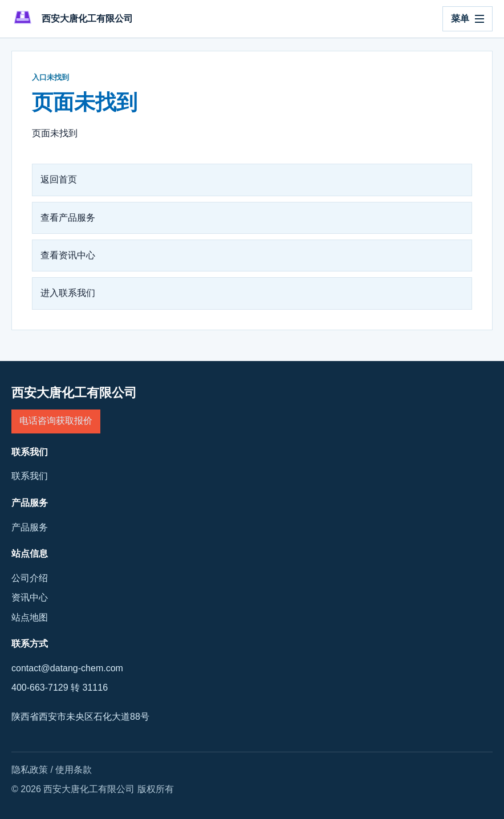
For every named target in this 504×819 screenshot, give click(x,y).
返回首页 (59, 179)
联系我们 (30, 476)
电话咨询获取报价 (56, 421)
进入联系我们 (68, 293)
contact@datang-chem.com (67, 668)
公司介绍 (30, 578)
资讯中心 (30, 597)
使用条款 (74, 770)
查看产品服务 (68, 218)
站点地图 (30, 617)
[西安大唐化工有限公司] (72, 19)
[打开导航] (468, 19)
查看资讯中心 (68, 255)
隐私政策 (30, 770)
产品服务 (30, 527)
